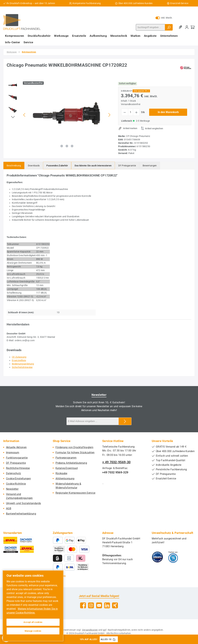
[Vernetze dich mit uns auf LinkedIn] (107, 605)
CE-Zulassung (19, 357)
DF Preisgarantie (16, 463)
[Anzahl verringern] (125, 112)
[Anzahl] (131, 112)
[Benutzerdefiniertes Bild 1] (157, 557)
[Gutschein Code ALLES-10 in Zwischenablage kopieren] (114, 639)
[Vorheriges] (25, 115)
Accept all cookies (33, 622)
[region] (59, 115)
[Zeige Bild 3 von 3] (72, 146)
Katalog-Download (67, 468)
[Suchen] (169, 27)
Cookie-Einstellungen (18, 479)
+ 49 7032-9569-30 (116, 462)
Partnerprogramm (66, 458)
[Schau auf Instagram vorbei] (91, 605)
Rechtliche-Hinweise (18, 468)
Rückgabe (61, 473)
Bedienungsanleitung (23, 364)
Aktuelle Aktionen (16, 447)
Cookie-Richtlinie (16, 484)
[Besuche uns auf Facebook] (83, 605)
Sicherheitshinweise (22, 367)
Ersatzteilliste (19, 360)
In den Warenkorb (168, 112)
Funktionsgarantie (17, 458)
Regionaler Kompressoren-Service (75, 493)
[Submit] (125, 421)
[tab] (14, 165)
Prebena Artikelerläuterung (71, 463)
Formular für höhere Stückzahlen (75, 453)
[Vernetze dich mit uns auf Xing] (115, 605)
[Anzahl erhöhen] (136, 112)
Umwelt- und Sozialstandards (23, 503)
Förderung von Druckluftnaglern (74, 447)
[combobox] (150, 27)
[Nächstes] (109, 115)
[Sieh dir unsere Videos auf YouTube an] (99, 605)
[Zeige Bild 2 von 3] (67, 146)
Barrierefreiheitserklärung (21, 514)
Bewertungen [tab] (150, 166)
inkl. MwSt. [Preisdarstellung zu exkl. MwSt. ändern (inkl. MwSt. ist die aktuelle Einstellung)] (164, 18)
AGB (9, 508)
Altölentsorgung (65, 479)
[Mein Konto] (187, 27)
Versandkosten (90, 630)
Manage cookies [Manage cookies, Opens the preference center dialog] (33, 631)
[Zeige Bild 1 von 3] (62, 146)
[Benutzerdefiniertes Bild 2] (173, 557)
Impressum (13, 453)
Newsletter (12, 489)
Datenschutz (13, 473)
